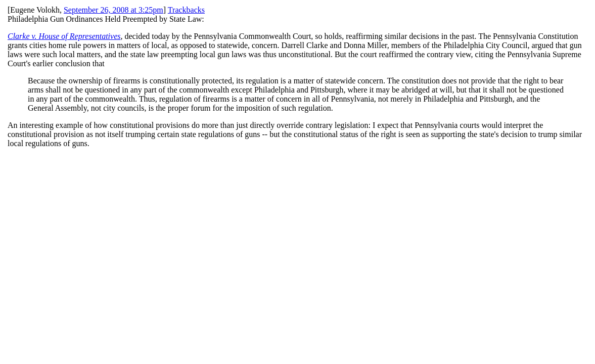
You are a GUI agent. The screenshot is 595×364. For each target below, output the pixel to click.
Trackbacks (186, 10)
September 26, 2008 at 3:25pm (113, 10)
